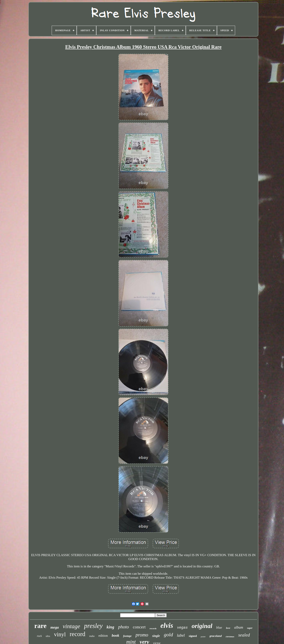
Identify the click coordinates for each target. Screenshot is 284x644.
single (156, 636)
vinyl (60, 634)
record (77, 634)
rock (39, 636)
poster (203, 637)
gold (168, 635)
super (250, 628)
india (92, 636)
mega (55, 627)
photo (124, 627)
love (228, 628)
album (239, 627)
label (181, 635)
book (115, 635)
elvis (167, 626)
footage (127, 636)
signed (193, 636)
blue (219, 628)
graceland (216, 636)
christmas (230, 636)
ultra (48, 636)
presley (93, 626)
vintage (71, 626)
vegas (182, 628)
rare (40, 626)
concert (139, 627)
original (202, 626)
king (110, 627)
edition (103, 636)
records (153, 628)
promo (142, 635)
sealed (244, 635)
